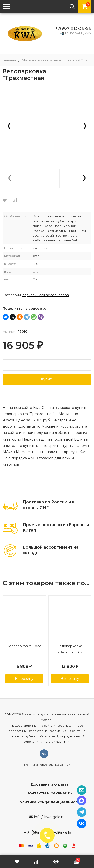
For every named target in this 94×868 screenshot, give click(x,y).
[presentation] (9, 126)
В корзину (24, 679)
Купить (47, 379)
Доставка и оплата (50, 784)
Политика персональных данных (47, 765)
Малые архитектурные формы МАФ (53, 60)
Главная (9, 60)
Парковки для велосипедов (46, 295)
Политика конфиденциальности (50, 802)
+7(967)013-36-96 (73, 28)
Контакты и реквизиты (50, 793)
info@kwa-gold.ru (49, 817)
